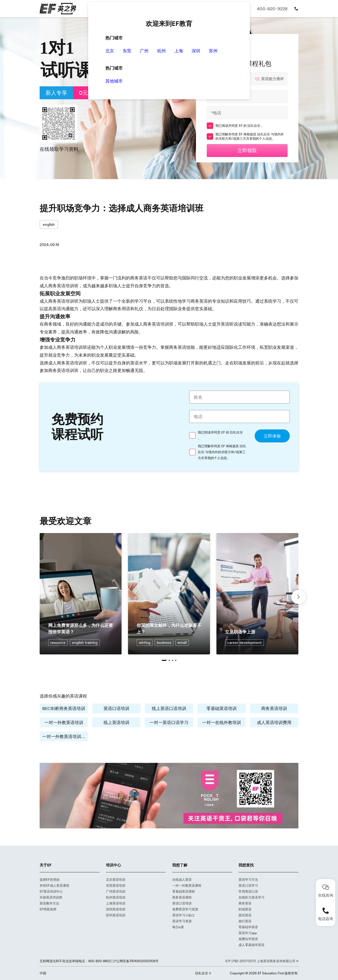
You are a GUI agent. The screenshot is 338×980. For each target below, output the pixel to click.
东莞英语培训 (116, 886)
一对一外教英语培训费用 (65, 736)
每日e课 (178, 927)
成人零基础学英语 (251, 945)
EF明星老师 (48, 909)
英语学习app (248, 933)
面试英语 (245, 915)
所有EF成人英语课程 (55, 886)
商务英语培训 (274, 708)
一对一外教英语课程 (187, 886)
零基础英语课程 (184, 892)
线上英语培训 (116, 722)
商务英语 (245, 903)
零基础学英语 (248, 927)
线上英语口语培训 (169, 708)
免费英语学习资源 (185, 909)
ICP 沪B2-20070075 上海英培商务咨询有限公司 (261, 961)
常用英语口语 (248, 892)
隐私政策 (255, 125)
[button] (164, 660)
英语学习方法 (248, 880)
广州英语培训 (116, 892)
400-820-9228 (274, 8)
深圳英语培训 (116, 909)
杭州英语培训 (116, 897)
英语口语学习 (248, 886)
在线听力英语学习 (251, 897)
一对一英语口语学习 (169, 722)
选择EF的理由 (50, 880)
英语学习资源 (182, 921)
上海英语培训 (116, 903)
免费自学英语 (248, 939)
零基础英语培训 (222, 708)
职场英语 (245, 909)
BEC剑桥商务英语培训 (64, 708)
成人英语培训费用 (274, 722)
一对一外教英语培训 (64, 722)
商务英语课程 (182, 897)
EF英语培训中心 (51, 892)
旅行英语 (245, 921)
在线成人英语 (182, 880)
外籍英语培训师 (51, 897)
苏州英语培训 (116, 915)
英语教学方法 (49, 903)
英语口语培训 (116, 708)
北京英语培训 (116, 880)
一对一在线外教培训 (222, 722)
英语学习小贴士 (184, 915)
